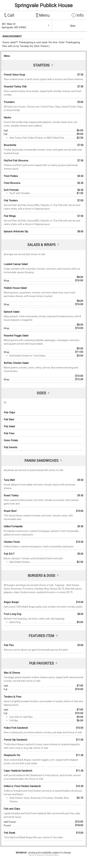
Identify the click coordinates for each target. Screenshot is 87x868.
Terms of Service (36, 855)
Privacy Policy (52, 855)
